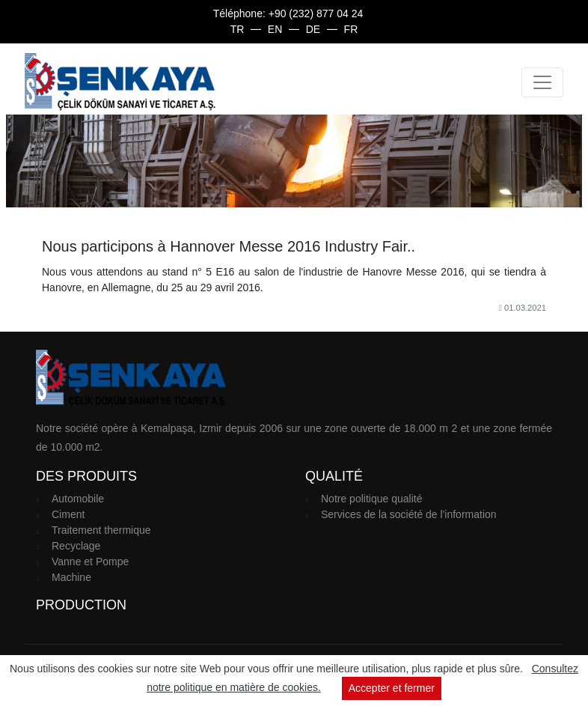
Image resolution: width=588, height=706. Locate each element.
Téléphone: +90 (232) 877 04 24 (288, 13)
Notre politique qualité (371, 499)
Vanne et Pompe (90, 562)
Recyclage (76, 546)
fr (351, 29)
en (275, 29)
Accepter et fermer (392, 688)
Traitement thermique (101, 530)
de (313, 29)
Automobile (78, 499)
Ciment (68, 514)
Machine (71, 577)
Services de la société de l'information (409, 514)
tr (238, 29)
